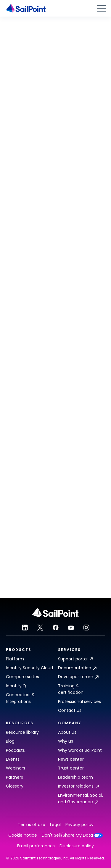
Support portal (75, 659)
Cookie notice (23, 835)
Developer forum (78, 677)
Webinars (16, 768)
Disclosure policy (77, 846)
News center (71, 759)
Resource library (22, 732)
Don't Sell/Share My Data (72, 835)
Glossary (15, 786)
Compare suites (22, 677)
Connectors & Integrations (20, 698)
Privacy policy (79, 825)
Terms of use (32, 825)
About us (67, 732)
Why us (66, 741)
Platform (15, 659)
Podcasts (15, 750)
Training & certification (71, 689)
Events (13, 759)
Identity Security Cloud (29, 668)
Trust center (71, 768)
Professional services (79, 701)
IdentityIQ (16, 686)
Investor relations (78, 786)
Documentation (77, 668)
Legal (55, 825)
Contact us (70, 710)
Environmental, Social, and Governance (81, 799)
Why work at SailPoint (80, 750)
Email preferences (36, 846)
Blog (10, 741)
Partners (15, 777)
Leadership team (75, 777)
